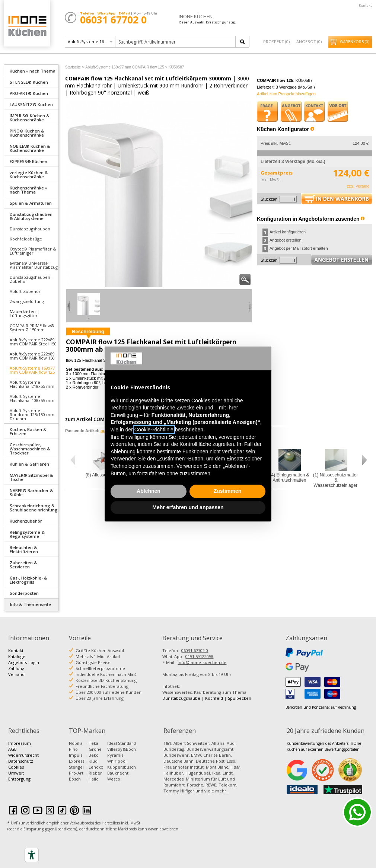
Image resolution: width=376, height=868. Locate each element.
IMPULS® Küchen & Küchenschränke (30, 118)
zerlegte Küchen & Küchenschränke (29, 175)
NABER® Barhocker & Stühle (31, 492)
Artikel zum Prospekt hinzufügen (286, 94)
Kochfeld (214, 698)
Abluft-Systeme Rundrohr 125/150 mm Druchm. (32, 414)
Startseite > (75, 67)
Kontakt (365, 5)
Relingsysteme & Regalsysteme (27, 534)
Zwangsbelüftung (27, 301)
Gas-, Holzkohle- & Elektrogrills (28, 580)
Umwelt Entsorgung (19, 776)
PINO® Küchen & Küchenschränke (27, 133)
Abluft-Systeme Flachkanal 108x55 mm (32, 398)
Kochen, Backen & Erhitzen (28, 431)
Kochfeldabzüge (26, 239)
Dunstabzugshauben (30, 229)
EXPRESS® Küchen (28, 161)
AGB (12, 749)
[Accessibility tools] (32, 855)
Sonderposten (24, 593)
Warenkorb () (355, 42)
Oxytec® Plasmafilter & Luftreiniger (33, 251)
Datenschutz (21, 761)
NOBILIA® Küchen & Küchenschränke (30, 148)
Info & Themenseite (31, 604)
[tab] (31, 70)
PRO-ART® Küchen (29, 93)
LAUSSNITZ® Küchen (31, 104)
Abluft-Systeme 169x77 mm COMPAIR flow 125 (32, 370)
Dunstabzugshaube (181, 698)
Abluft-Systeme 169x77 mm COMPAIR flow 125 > (126, 67)
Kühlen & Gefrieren (29, 464)
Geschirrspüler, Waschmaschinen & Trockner (30, 449)
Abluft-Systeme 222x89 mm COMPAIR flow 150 (32, 356)
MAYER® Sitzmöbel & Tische (31, 477)
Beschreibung (88, 331)
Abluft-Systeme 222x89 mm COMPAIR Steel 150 (33, 342)
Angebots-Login (24, 662)
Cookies (16, 767)
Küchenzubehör (26, 521)
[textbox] (176, 42)
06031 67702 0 (195, 650)
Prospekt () (276, 42)
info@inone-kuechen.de (202, 662)
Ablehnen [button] (149, 491)
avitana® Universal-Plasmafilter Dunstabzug (34, 265)
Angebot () (309, 42)
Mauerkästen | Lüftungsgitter (25, 313)
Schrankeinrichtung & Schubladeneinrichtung (34, 508)
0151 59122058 (199, 656)
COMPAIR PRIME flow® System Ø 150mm (32, 328)
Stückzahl (270, 199)
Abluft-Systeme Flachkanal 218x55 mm (32, 384)
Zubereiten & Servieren (23, 565)
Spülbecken (240, 698)
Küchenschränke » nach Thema (28, 190)
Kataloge (17, 656)
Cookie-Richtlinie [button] (154, 430)
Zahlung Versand (16, 671)
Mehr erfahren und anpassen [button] (188, 507)
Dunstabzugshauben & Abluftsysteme (31, 216)
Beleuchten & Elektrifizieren (24, 549)
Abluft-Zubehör (25, 291)
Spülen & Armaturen (31, 203)
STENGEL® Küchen (29, 82)
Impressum (20, 743)
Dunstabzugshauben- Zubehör (31, 279)
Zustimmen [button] (228, 491)
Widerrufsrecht (23, 755)
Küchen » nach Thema (33, 71)
